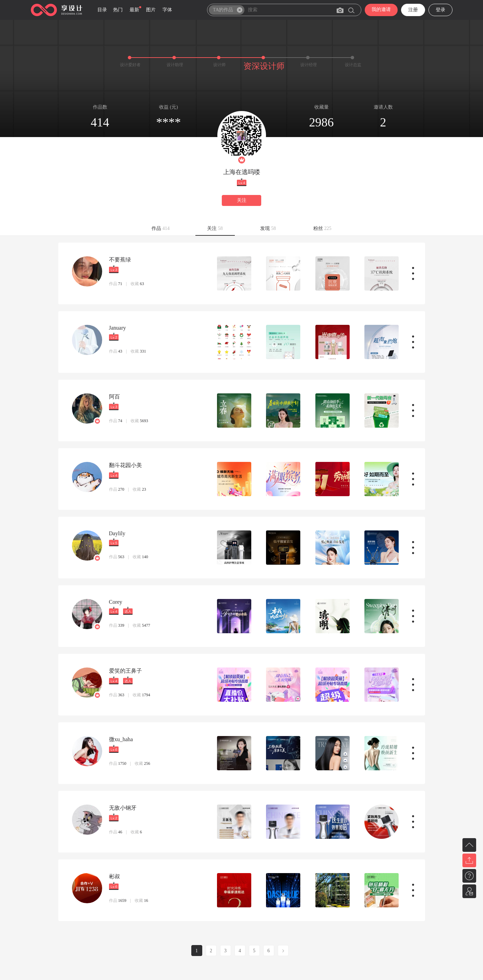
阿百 (114, 397)
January (118, 328)
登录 (440, 10)
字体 (167, 10)
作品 (161, 228)
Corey (116, 602)
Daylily (117, 533)
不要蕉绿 (120, 260)
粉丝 (322, 228)
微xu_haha (121, 739)
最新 (134, 10)
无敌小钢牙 (123, 808)
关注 (242, 200)
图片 (151, 10)
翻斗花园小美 (125, 465)
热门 (118, 10)
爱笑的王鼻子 (125, 671)
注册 (413, 10)
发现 (268, 228)
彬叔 (114, 876)
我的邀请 (381, 9)
